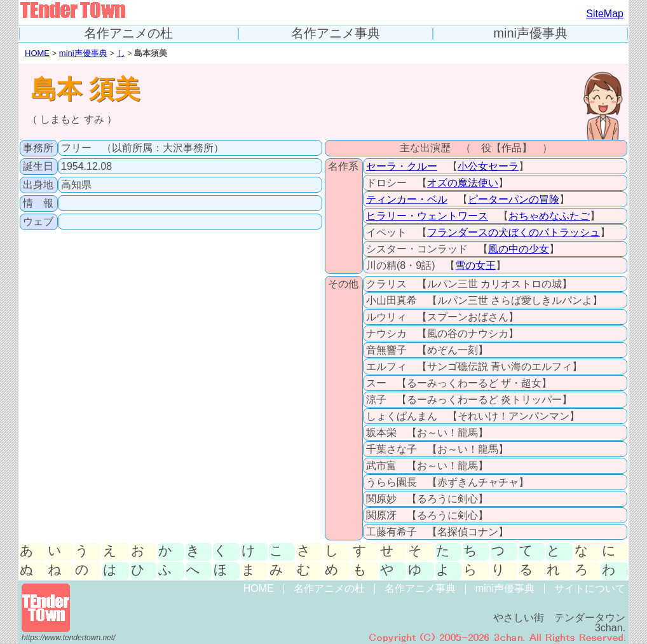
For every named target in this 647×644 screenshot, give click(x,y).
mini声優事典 (530, 33)
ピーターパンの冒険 (514, 199)
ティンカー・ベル (407, 199)
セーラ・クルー (402, 166)
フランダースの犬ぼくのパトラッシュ (514, 232)
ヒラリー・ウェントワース (427, 216)
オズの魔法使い (463, 183)
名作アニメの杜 (128, 33)
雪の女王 (475, 265)
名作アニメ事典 (336, 33)
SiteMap (605, 14)
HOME (37, 53)
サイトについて (590, 588)
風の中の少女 (519, 249)
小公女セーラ (488, 166)
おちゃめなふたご (549, 216)
